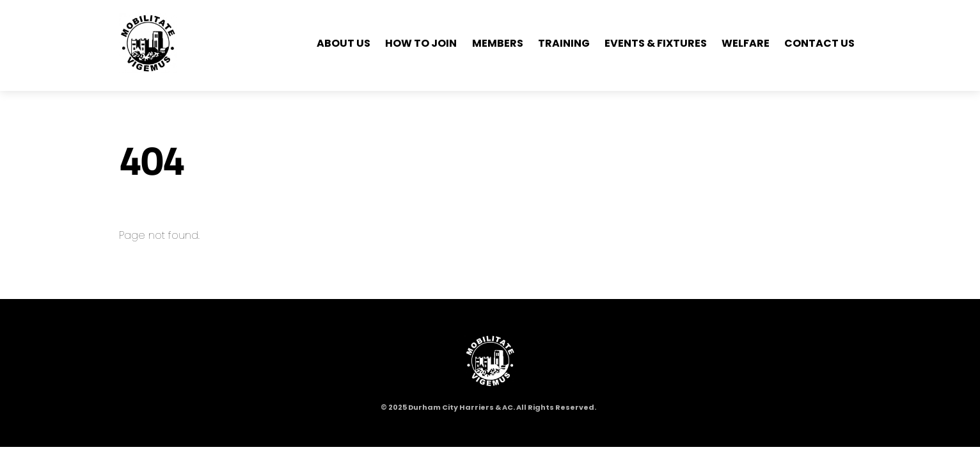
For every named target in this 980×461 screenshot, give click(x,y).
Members (498, 43)
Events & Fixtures (656, 43)
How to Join (421, 43)
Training (564, 43)
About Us (344, 43)
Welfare (746, 43)
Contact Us (819, 43)
